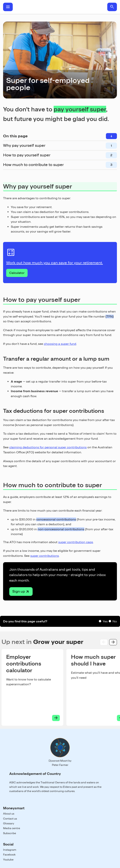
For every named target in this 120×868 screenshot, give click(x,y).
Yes (105, 621)
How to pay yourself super (27, 155)
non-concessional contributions (61, 529)
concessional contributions (56, 519)
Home (60, 7)
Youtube (8, 860)
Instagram (10, 850)
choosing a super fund (60, 344)
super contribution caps (76, 542)
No (115, 621)
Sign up (19, 591)
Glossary (9, 823)
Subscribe (10, 833)
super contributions (45, 556)
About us (9, 814)
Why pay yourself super (24, 145)
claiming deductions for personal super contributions (48, 447)
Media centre (12, 828)
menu (8, 7)
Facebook (9, 855)
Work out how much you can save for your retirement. (55, 263)
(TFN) (110, 316)
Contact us (10, 819)
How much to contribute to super (33, 165)
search (112, 7)
